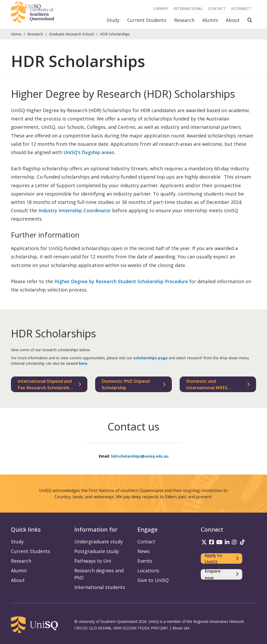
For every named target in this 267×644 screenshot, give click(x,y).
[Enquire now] (222, 574)
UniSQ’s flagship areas (89, 152)
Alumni (210, 20)
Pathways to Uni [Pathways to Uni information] (93, 561)
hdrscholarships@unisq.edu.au (140, 456)
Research (184, 20)
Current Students (147, 20)
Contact (217, 8)
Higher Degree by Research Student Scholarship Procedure (121, 281)
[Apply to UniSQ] (222, 558)
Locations (148, 570)
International (188, 8)
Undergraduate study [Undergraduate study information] (99, 542)
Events (145, 561)
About (233, 20)
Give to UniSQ (153, 580)
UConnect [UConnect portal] (241, 8)
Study (113, 20)
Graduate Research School (71, 34)
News (144, 551)
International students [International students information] (100, 587)
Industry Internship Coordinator (75, 210)
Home (16, 34)
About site (181, 628)
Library (161, 8)
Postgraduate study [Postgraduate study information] (97, 551)
